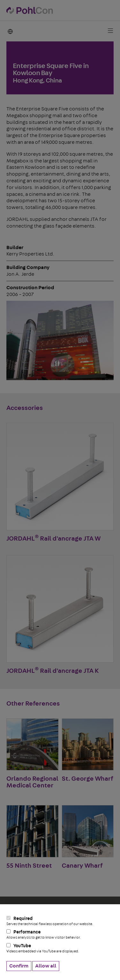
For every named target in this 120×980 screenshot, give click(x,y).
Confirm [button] (19, 966)
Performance (60, 934)
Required (60, 921)
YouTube (60, 948)
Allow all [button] (46, 966)
